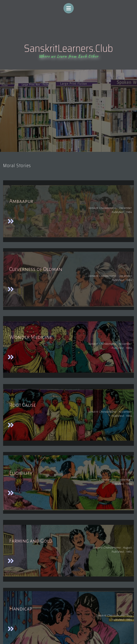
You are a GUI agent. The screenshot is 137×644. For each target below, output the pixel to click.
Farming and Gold (31, 541)
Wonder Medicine (31, 337)
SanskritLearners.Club (68, 48)
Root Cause (23, 405)
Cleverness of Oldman (36, 269)
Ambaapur (21, 201)
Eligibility (21, 473)
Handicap (21, 609)
